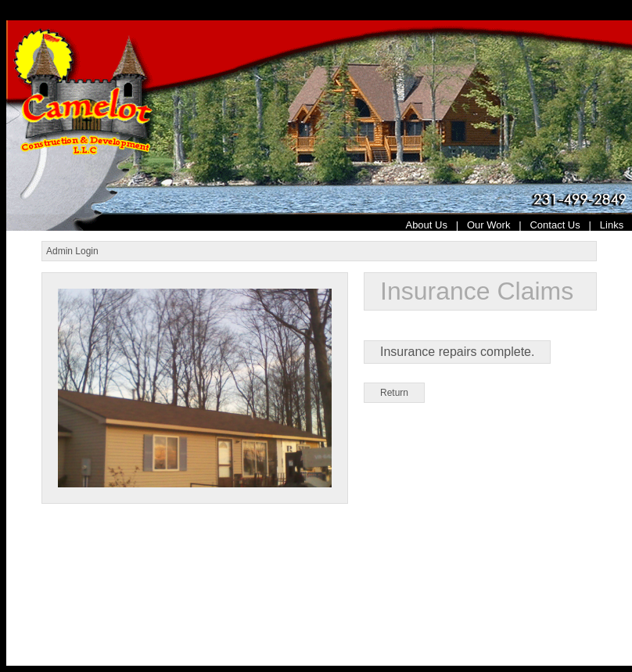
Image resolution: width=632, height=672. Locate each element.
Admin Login (72, 251)
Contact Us (555, 225)
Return (394, 393)
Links (616, 225)
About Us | (436, 225)
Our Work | (498, 225)
